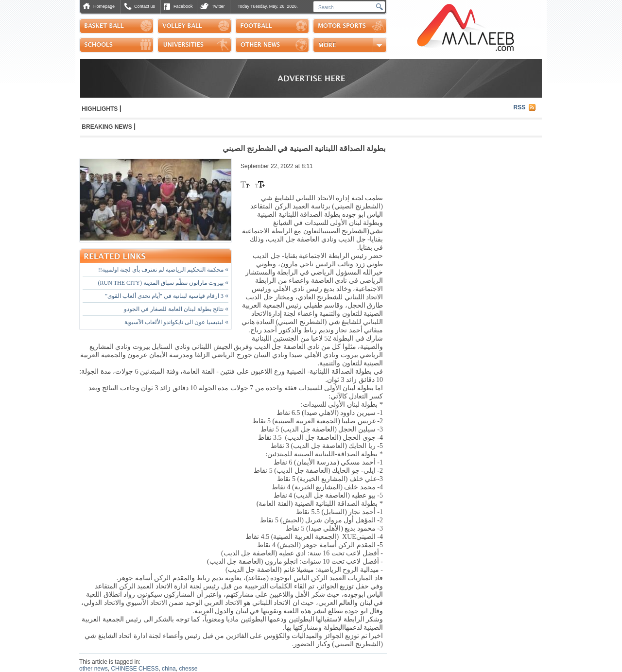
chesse (188, 669)
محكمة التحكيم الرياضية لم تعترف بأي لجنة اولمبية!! (163, 270)
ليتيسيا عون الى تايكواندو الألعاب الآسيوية (176, 322)
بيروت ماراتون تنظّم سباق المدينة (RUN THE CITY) (163, 283)
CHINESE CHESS (135, 669)
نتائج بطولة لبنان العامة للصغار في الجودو (176, 309)
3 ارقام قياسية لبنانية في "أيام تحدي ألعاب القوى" (167, 296)
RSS (520, 107)
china (169, 669)
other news (94, 669)
